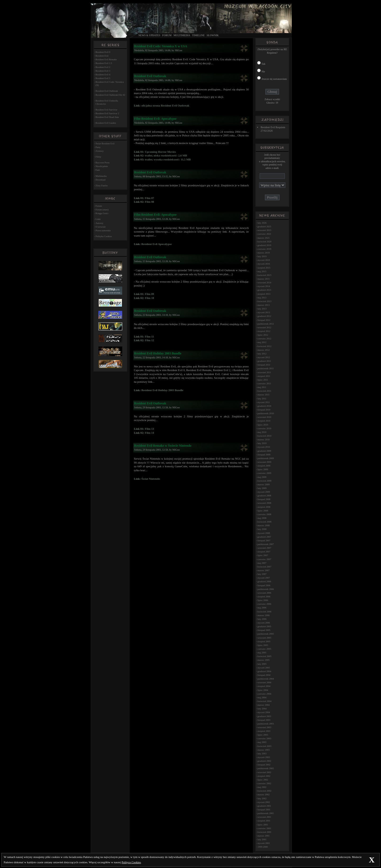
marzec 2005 (264, 660)
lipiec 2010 (263, 425)
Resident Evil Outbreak (107, 91)
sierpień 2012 (264, 331)
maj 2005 (262, 653)
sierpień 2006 (264, 597)
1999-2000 (263, 847)
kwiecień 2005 (264, 656)
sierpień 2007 (264, 552)
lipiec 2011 (263, 380)
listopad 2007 (264, 541)
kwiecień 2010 (264, 436)
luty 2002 (262, 798)
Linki (98, 219)
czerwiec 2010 (264, 428)
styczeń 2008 (264, 533)
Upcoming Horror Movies (160, 152)
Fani (98, 170)
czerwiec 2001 (264, 828)
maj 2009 (262, 477)
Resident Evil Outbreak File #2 (110, 95)
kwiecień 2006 (264, 612)
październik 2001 (266, 813)
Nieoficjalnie (102, 166)
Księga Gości (102, 213)
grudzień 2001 (264, 806)
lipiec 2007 (263, 555)
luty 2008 (262, 529)
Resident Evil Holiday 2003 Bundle (162, 390)
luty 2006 (262, 619)
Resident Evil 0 (103, 52)
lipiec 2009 (263, 469)
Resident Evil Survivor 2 (107, 113)
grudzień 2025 (264, 227)
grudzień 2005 (264, 626)
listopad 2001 (264, 810)
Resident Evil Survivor (106, 110)
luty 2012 (262, 354)
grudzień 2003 (264, 716)
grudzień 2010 (264, 406)
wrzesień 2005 (264, 638)
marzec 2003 (264, 750)
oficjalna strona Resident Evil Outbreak (165, 106)
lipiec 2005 (263, 645)
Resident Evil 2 (103, 67)
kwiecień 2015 (264, 275)
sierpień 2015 (264, 268)
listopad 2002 (264, 765)
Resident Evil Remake (106, 59)
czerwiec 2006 (264, 604)
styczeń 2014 (264, 286)
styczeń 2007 (264, 578)
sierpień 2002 (264, 776)
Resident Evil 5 (103, 78)
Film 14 (149, 433)
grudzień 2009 (264, 451)
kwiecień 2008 (264, 522)
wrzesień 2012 (264, 327)
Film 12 (149, 340)
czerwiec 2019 (264, 249)
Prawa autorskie (103, 230)
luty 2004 (262, 709)
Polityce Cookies (131, 862)
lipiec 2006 (263, 600)
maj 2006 (262, 608)
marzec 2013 (264, 305)
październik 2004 (266, 679)
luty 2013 (262, 309)
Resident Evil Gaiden (106, 123)
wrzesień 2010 (264, 417)
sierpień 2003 (264, 731)
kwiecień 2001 (264, 832)
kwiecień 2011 (264, 391)
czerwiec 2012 (264, 339)
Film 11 (149, 337)
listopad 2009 (264, 455)
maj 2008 (262, 518)
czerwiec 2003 (264, 738)
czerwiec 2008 (264, 514)
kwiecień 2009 (264, 481)
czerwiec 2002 (264, 783)
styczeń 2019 (264, 260)
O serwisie (101, 227)
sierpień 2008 (264, 507)
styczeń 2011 (264, 402)
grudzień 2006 (264, 581)
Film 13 (149, 429)
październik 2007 (266, 544)
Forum (167, 35)
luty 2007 (262, 574)
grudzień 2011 (264, 361)
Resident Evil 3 (103, 71)
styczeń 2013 (264, 312)
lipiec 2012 (263, 335)
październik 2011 (266, 368)
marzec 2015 (264, 279)
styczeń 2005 (264, 668)
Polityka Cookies (104, 236)
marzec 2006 (264, 615)
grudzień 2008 (264, 496)
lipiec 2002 (263, 780)
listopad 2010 (264, 410)
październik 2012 (266, 324)
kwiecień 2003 (264, 746)
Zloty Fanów (102, 186)
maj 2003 (262, 742)
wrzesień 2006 (264, 593)
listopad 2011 (264, 365)
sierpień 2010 (264, 421)
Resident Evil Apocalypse (157, 244)
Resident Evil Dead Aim (107, 117)
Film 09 (149, 294)
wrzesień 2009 (264, 462)
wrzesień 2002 (264, 772)
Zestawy (100, 151)
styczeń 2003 (264, 757)
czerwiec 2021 (264, 234)
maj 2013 (262, 298)
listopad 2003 (264, 720)
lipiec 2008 (263, 511)
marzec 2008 (264, 525)
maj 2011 (262, 387)
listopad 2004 (264, 675)
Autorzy (99, 223)
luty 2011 (262, 399)
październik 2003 (266, 724)
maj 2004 (262, 698)
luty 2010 (262, 443)
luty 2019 (262, 256)
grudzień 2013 (264, 290)
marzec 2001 (264, 836)
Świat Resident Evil (105, 144)
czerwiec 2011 (264, 384)
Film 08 (149, 202)
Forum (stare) (102, 210)
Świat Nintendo (151, 479)
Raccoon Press (103, 163)
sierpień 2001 (264, 821)
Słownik (213, 35)
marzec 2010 (264, 440)
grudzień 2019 (264, 245)
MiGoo (179, 50)
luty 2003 (262, 754)
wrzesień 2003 (264, 727)
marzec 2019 (264, 253)
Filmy (98, 157)
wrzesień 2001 (264, 817)
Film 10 (149, 298)
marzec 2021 (264, 238)
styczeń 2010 (264, 447)
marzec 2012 (264, 350)
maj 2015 (262, 271)
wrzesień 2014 (264, 283)
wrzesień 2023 (264, 230)
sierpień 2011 (264, 376)
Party (98, 147)
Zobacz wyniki (272, 99)
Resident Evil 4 (103, 75)
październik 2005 (266, 634)
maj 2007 (262, 563)
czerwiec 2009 (264, 473)
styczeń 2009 (264, 492)
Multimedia (182, 35)
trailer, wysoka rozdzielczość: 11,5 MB (168, 160)
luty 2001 (262, 839)
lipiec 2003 (263, 735)
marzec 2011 (264, 395)
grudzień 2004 (264, 671)
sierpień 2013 (264, 294)
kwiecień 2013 (264, 301)
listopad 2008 (264, 499)
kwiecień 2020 (264, 242)
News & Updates (149, 35)
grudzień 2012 (264, 316)
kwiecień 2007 (264, 567)
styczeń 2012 (264, 357)
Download (101, 180)
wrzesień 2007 (264, 548)
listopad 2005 (264, 630)
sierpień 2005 (264, 641)
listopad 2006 (264, 585)
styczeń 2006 (264, 623)
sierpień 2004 (264, 686)
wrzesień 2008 (264, 503)
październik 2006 (266, 589)
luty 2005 (262, 664)
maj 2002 (262, 787)
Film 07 (149, 198)
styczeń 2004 (264, 712)
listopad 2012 (264, 320)
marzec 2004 (264, 705)
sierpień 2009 (264, 466)
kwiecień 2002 (264, 791)
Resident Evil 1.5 (104, 63)
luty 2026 (262, 223)
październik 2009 (266, 458)
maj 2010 (262, 432)
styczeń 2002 (264, 802)
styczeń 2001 (264, 843)
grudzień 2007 (264, 537)
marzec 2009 (264, 484)
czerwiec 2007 (264, 559)
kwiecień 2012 (264, 346)
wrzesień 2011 (264, 372)
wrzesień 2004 (264, 682)
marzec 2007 (264, 570)
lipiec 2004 (263, 690)
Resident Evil (102, 56)
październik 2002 (266, 768)
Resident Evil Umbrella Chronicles (107, 102)
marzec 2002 (264, 795)
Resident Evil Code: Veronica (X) (110, 84)
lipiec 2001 (263, 825)
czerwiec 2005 (264, 649)
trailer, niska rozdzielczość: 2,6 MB (166, 156)
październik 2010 (266, 413)
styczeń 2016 (264, 264)
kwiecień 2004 (264, 701)
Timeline (198, 35)
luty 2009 (262, 488)
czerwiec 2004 (264, 694)
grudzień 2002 (264, 761)
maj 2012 (262, 342)
